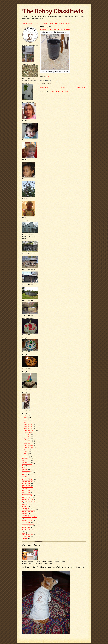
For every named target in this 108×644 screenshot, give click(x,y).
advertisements (28, 496)
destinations (27, 498)
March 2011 (28, 443)
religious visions (29, 510)
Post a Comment (47, 84)
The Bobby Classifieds (53, 11)
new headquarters (28, 524)
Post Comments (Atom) (61, 92)
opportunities (27, 482)
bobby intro (26, 528)
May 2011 (27, 439)
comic (24, 506)
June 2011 (28, 437)
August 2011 (28, 433)
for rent (25, 462)
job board (26, 515)
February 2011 (29, 445)
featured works (28, 521)
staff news (26, 536)
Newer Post (45, 87)
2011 (26, 422)
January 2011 (29, 447)
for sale (25, 457)
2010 (26, 450)
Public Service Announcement (56, 30)
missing (25, 475)
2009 (26, 452)
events (25, 469)
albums (25, 514)
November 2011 (29, 426)
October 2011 (29, 429)
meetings (25, 459)
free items (26, 522)
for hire (25, 476)
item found (26, 492)
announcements (27, 464)
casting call (27, 491)
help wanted (26, 485)
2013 (26, 418)
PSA (23, 466)
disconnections (28, 499)
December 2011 (29, 424)
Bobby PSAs (28, 23)
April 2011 (28, 441)
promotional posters (29, 501)
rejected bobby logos (30, 529)
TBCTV (37, 23)
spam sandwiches (28, 535)
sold (24, 533)
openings (25, 468)
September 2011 (29, 431)
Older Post (81, 87)
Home (63, 87)
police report (27, 494)
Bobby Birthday (28, 512)
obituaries (26, 483)
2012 (26, 420)
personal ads (27, 473)
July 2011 (28, 435)
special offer (27, 526)
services (25, 460)
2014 (26, 416)
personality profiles (30, 517)
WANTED (25, 478)
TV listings (26, 471)
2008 (26, 454)
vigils (25, 538)
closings (25, 505)
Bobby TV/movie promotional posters (57, 23)
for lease (26, 508)
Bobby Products (28, 480)
